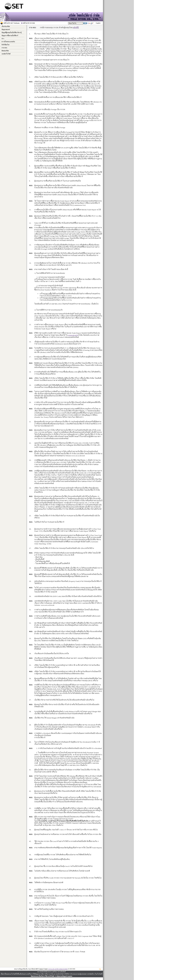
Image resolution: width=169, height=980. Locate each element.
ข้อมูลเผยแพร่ (6, 30)
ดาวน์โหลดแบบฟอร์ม (8, 42)
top (100, 969)
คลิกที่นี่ (76, 28)
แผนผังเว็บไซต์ (6, 54)
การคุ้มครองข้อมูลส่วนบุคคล (64, 976)
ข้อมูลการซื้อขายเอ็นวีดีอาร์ (10, 36)
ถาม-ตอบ (4, 48)
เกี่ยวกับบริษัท (6, 26)
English (98, 23)
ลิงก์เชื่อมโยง (5, 45)
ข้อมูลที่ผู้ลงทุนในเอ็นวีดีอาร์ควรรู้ (12, 33)
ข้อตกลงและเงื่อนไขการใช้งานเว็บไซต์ (42, 976)
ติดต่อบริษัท (5, 51)
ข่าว (3, 39)
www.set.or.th (73, 335)
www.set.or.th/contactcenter (58, 969)
